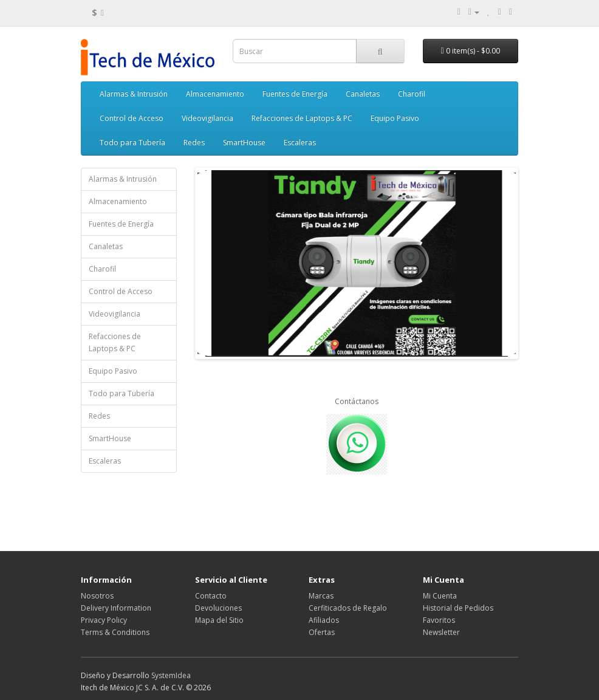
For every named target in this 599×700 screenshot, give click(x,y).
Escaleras (300, 142)
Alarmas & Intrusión (134, 94)
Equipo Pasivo (395, 118)
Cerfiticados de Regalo (348, 608)
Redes (194, 142)
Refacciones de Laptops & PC (302, 118)
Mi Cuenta (440, 596)
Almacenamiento (215, 94)
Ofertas (322, 632)
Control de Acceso (132, 118)
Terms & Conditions (115, 632)
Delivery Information (116, 608)
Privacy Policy (104, 620)
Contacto (211, 596)
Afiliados (324, 620)
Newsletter (441, 632)
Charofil (412, 94)
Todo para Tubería (132, 142)
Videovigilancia (207, 118)
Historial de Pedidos (458, 608)
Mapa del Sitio (219, 620)
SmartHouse (244, 142)
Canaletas (363, 94)
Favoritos (439, 620)
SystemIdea (171, 675)
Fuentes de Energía (295, 94)
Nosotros (97, 596)
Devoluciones (218, 608)
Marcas (321, 596)
